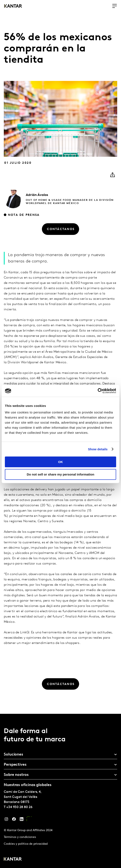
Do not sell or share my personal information (60, 474)
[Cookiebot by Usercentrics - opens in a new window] (98, 391)
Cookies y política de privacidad (26, 844)
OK (61, 462)
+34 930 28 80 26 (19, 807)
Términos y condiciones (20, 837)
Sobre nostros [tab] (16, 775)
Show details (98, 449)
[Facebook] (14, 820)
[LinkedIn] (22, 820)
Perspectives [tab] (15, 765)
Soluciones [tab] (13, 755)
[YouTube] (29, 820)
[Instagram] (6, 820)
